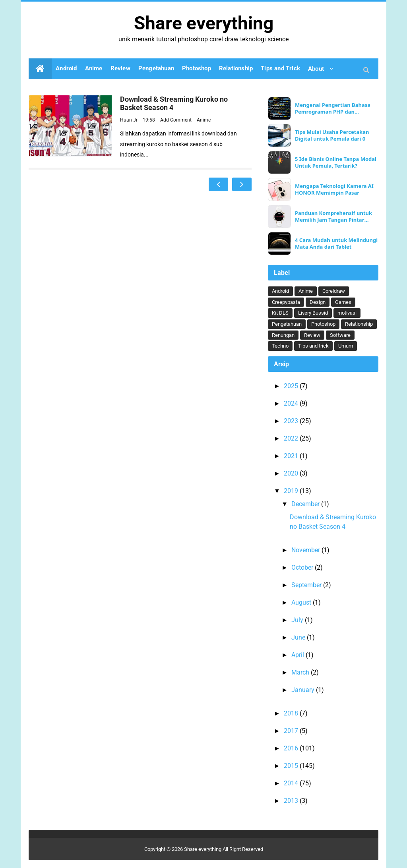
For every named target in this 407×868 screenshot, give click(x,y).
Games (343, 302)
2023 (292, 421)
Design (318, 302)
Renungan (283, 335)
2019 (292, 491)
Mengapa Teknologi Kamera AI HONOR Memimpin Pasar (334, 189)
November (306, 550)
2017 (292, 731)
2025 (292, 386)
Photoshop (323, 324)
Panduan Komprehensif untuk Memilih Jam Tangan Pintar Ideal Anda (333, 217)
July (298, 620)
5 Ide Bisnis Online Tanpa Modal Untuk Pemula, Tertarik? (336, 162)
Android (280, 291)
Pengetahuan (287, 324)
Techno (280, 346)
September (307, 585)
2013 (292, 801)
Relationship (359, 324)
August (302, 602)
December (306, 504)
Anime (204, 120)
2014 (292, 783)
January (304, 690)
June (299, 637)
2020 (292, 473)
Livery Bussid (313, 313)
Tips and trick (313, 346)
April (298, 655)
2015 (292, 766)
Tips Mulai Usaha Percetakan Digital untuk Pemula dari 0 (332, 135)
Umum (346, 346)
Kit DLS (280, 313)
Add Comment (176, 120)
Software (340, 335)
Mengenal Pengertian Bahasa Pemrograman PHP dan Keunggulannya (333, 108)
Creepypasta (286, 302)
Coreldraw (334, 291)
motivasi (347, 313)
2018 (292, 713)
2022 (292, 438)
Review (312, 335)
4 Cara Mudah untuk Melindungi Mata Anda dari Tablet (336, 244)
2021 (292, 456)
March (301, 672)
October (303, 567)
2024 (292, 403)
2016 (292, 748)
